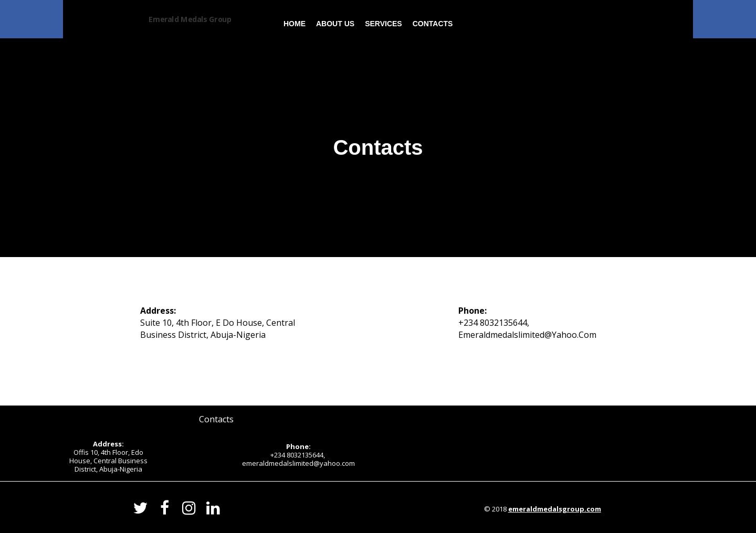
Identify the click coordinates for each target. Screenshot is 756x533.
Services (384, 24)
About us (335, 24)
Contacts (433, 24)
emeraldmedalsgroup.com (555, 509)
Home (295, 24)
